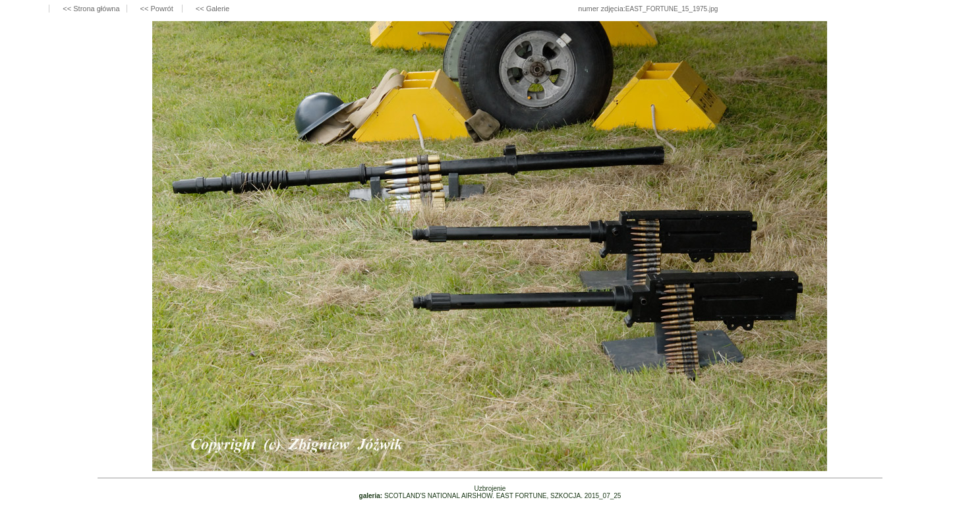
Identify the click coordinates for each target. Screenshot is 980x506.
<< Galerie (213, 9)
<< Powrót (158, 9)
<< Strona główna (91, 9)
